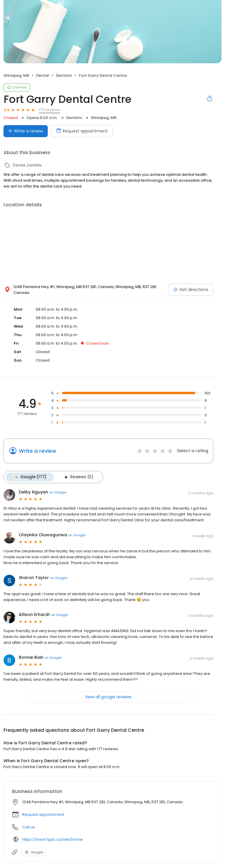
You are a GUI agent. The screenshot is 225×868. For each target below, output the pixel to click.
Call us (29, 827)
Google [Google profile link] (34, 852)
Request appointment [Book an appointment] (82, 131)
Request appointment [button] (43, 815)
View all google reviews (108, 697)
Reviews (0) (78, 477)
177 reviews (50, 110)
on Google (58, 492)
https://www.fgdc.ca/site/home (53, 839)
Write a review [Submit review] (26, 131)
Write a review (37, 451)
